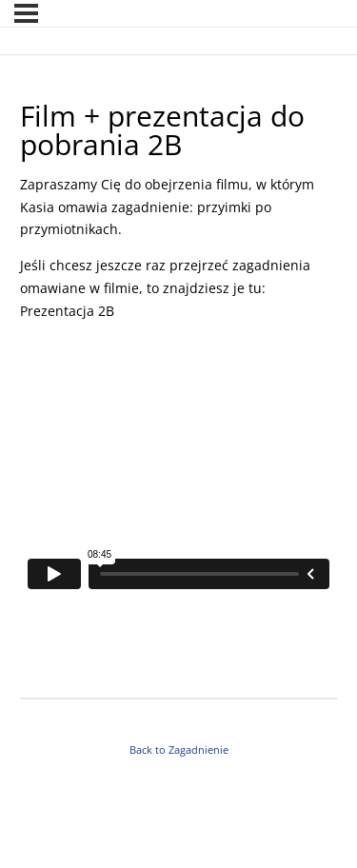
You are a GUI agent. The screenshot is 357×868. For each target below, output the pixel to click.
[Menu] (26, 13)
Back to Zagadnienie (179, 750)
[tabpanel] (178, 429)
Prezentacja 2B (69, 311)
